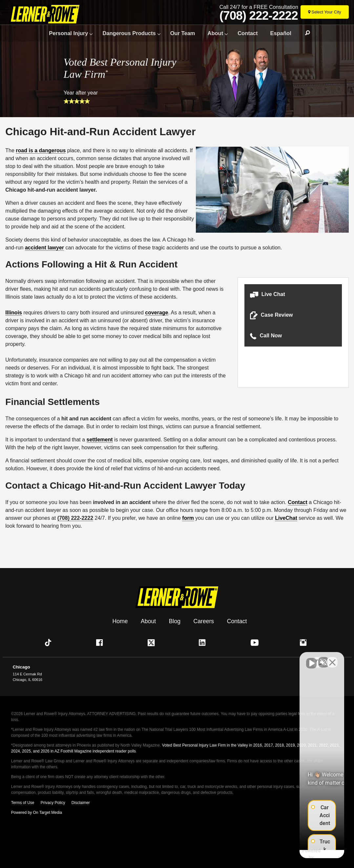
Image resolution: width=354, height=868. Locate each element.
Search (304, 33)
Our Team (183, 33)
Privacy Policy (53, 803)
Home (120, 621)
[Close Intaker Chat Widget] (332, 658)
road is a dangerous (41, 150)
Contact (248, 33)
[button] (293, 295)
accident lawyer (44, 248)
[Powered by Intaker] (297, 854)
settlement (100, 440)
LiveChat (286, 518)
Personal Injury (68, 33)
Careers (204, 621)
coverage (156, 313)
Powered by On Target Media (37, 813)
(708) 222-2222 (259, 16)
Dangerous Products (129, 33)
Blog (175, 621)
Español (281, 33)
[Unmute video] (238, 658)
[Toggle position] (319, 658)
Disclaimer (81, 803)
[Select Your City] (325, 12)
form (188, 518)
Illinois (14, 313)
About (216, 33)
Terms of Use (23, 803)
